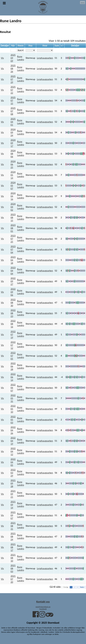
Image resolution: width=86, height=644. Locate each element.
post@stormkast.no (43, 607)
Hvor (45, 46)
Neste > (83, 587)
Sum (57, 46)
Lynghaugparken (45, 58)
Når (13, 46)
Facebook (43, 609)
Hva (30, 46)
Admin (82, 3)
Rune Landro (21, 58)
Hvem (20, 46)
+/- (62, 46)
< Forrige (65, 587)
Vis (2, 58)
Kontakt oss (43, 602)
